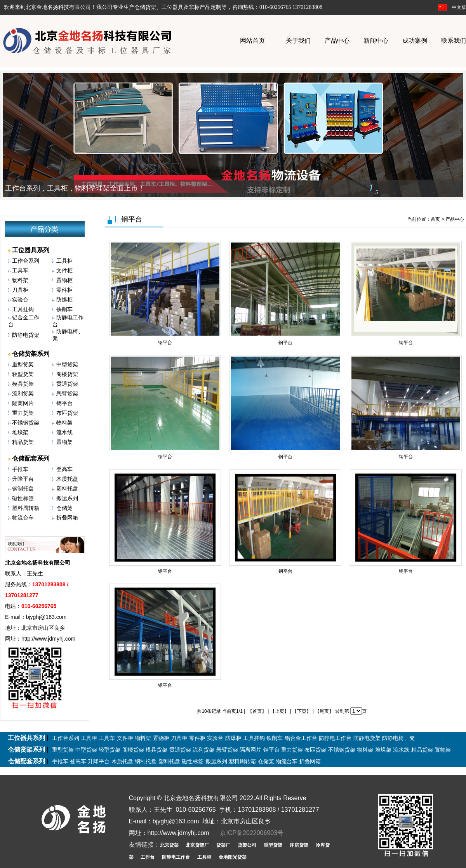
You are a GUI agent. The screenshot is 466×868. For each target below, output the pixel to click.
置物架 (64, 442)
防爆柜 (64, 300)
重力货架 (23, 413)
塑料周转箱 (26, 508)
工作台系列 (26, 261)
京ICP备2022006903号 (252, 833)
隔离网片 (23, 403)
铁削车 (64, 309)
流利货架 (23, 393)
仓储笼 (64, 508)
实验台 (20, 300)
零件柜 (64, 290)
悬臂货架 (67, 393)
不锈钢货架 (26, 423)
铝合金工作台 (301, 738)
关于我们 (298, 41)
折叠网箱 (67, 518)
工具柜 (64, 261)
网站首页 (252, 41)
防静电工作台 (335, 738)
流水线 (64, 432)
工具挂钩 (23, 309)
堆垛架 (20, 432)
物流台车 (23, 518)
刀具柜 (20, 290)
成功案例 (415, 41)
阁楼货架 (67, 374)
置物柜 (64, 280)
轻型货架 (23, 374)
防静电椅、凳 (398, 738)
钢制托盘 (23, 489)
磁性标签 (23, 498)
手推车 (20, 469)
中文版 (459, 7)
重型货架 (23, 364)
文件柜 (64, 270)
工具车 (20, 270)
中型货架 (67, 364)
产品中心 (337, 41)
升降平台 (23, 479)
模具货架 (23, 384)
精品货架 (23, 442)
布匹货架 (67, 413)
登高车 (64, 469)
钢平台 (64, 403)
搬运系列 (67, 498)
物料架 (20, 280)
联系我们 (454, 41)
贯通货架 (67, 384)
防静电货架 (26, 335)
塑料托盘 (67, 489)
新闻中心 (376, 41)
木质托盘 (67, 479)
